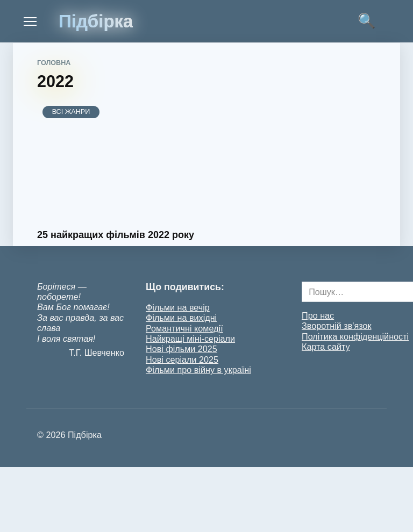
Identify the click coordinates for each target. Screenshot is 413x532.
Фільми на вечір (178, 307)
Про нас (318, 315)
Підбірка (96, 21)
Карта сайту (326, 347)
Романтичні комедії (184, 328)
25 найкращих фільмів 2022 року (116, 235)
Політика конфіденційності (355, 336)
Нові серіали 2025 (182, 360)
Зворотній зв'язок (337, 326)
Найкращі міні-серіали (190, 339)
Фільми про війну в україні (198, 370)
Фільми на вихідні (181, 318)
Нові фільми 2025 (181, 349)
